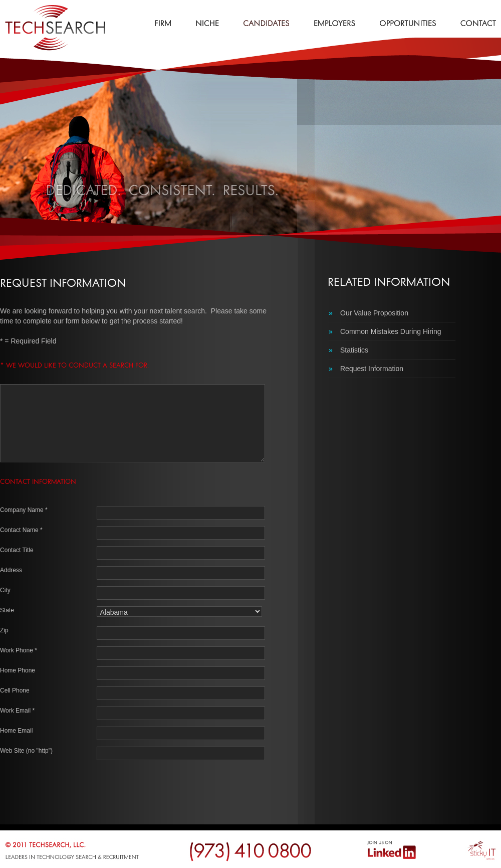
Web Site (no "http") (26, 751)
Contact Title (17, 550)
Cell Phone (15, 690)
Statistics (348, 350)
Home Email (16, 731)
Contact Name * (21, 530)
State (7, 610)
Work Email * (17, 711)
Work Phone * (19, 650)
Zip (4, 630)
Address (11, 570)
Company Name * (24, 510)
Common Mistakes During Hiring (385, 331)
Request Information (366, 369)
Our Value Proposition (368, 313)
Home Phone (18, 670)
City (5, 590)
